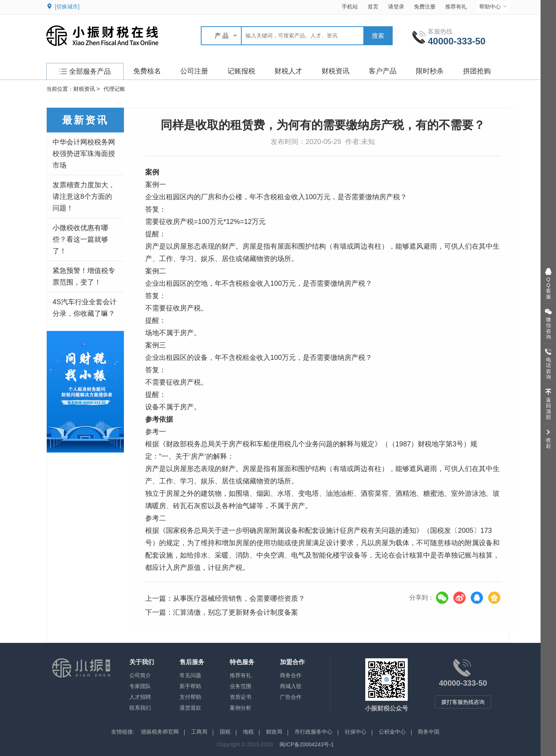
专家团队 (140, 686)
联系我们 (140, 708)
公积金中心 (392, 732)
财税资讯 (336, 71)
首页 (373, 7)
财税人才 (288, 71)
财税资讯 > (86, 89)
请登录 (396, 7)
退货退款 (190, 708)
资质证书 (241, 697)
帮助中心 (494, 6)
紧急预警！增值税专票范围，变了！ (84, 276)
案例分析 (241, 708)
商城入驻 (291, 686)
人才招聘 (140, 697)
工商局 (199, 732)
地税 (248, 732)
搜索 (378, 36)
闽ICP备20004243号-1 (307, 744)
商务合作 (291, 675)
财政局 (274, 732)
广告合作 (291, 697)
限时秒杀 (430, 71)
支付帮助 (190, 697)
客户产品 (383, 71)
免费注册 (425, 7)
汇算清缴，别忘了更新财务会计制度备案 (236, 612)
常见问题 (190, 675)
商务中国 (429, 732)
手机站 (350, 7)
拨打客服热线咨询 (463, 702)
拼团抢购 (477, 71)
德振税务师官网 (160, 732)
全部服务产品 (85, 71)
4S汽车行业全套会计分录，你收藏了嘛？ (85, 308)
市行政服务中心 (314, 732)
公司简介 (140, 675)
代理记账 (114, 89)
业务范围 (241, 686)
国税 (225, 732)
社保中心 (356, 732)
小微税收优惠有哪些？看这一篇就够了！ (80, 239)
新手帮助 (190, 686)
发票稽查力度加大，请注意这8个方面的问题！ (84, 197)
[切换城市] (67, 7)
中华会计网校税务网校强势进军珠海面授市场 (84, 154)
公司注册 (194, 71)
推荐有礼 (456, 7)
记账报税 (241, 71)
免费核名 (147, 71)
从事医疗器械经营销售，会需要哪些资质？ (239, 598)
